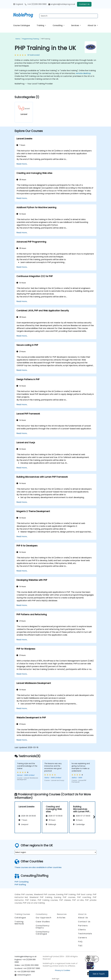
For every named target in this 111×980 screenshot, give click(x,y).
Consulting (58, 25)
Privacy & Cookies (63, 970)
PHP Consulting (22, 882)
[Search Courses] (69, 16)
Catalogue (20, 918)
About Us (92, 25)
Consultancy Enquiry (43, 927)
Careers (82, 938)
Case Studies (43, 922)
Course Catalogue (22, 25)
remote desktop (83, 73)
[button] (94, 817)
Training (41, 25)
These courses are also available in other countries (38, 867)
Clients (82, 930)
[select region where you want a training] (55, 852)
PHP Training (46, 39)
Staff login (56, 979)
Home (18, 39)
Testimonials (85, 934)
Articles (61, 918)
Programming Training (31, 39)
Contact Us (84, 4)
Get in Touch (99, 974)
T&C (80, 946)
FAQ (80, 942)
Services (75, 25)
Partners (83, 926)
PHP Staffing (20, 885)
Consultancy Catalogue (43, 933)
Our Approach (44, 918)
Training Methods (19, 923)
